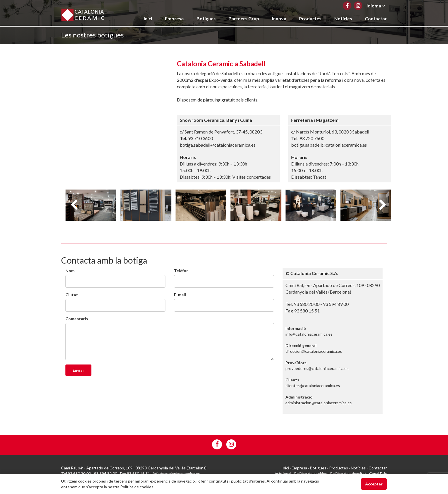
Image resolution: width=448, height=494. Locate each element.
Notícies (343, 18)
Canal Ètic (378, 474)
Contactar (376, 18)
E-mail (180, 295)
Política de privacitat (348, 474)
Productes (310, 18)
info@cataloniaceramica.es (309, 334)
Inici (148, 18)
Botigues (206, 18)
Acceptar (374, 484)
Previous (74, 205)
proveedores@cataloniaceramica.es (317, 368)
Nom (70, 271)
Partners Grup (244, 18)
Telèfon (181, 271)
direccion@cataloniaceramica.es (314, 351)
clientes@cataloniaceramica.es (313, 386)
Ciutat (72, 295)
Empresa (174, 18)
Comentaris (77, 319)
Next (383, 205)
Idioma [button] (376, 6)
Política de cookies (311, 474)
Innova (279, 18)
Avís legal (283, 474)
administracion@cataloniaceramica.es (319, 403)
